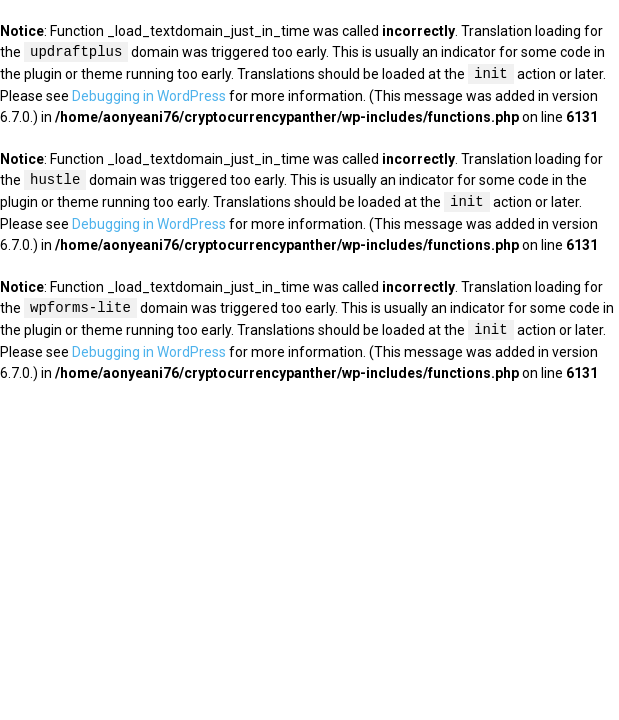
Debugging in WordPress (149, 96)
